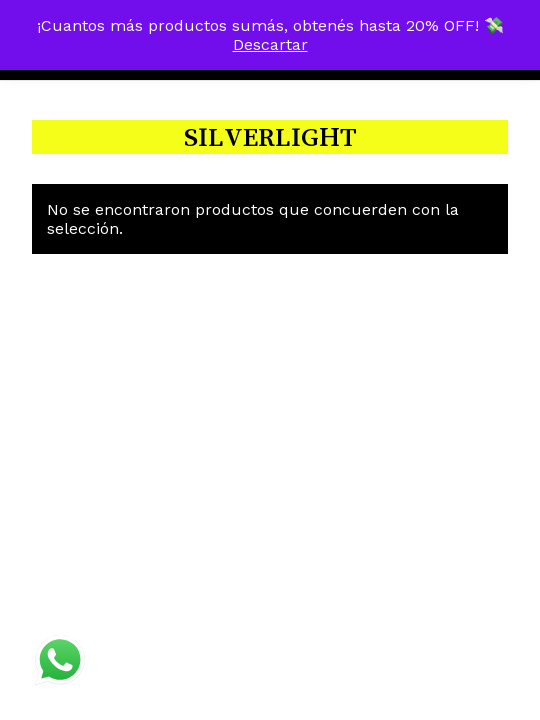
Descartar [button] (270, 44)
